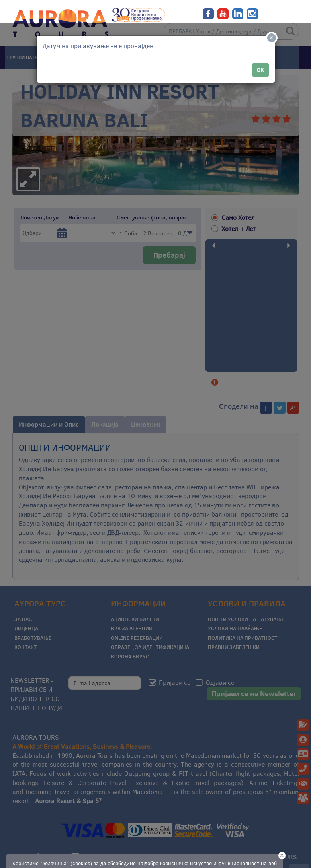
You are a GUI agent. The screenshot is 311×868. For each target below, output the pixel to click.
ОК (260, 47)
